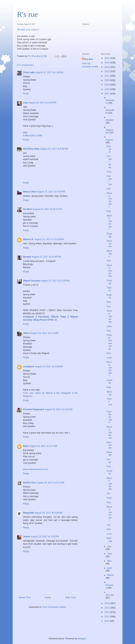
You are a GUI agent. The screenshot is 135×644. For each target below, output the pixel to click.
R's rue (28, 14)
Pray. (109, 172)
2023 (107, 67)
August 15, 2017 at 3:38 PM (49, 72)
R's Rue (89, 59)
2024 (107, 63)
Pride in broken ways (109, 342)
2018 (107, 89)
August (109, 140)
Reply (26, 94)
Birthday (109, 540)
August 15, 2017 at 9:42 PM (51, 192)
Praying (109, 282)
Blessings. (109, 254)
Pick (109, 211)
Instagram (29, 317)
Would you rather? (109, 200)
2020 (107, 80)
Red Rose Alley (31, 149)
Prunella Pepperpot (34, 409)
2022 (107, 71)
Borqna (27, 257)
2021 (107, 76)
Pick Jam (109, 149)
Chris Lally (29, 72)
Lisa (25, 103)
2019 (107, 85)
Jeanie (27, 537)
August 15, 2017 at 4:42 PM (42, 103)
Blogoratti (28, 513)
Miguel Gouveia (32, 281)
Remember (109, 445)
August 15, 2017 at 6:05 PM (54, 149)
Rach (26, 446)
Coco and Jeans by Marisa (39, 393)
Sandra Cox (29, 483)
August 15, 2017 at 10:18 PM (49, 239)
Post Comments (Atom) (54, 607)
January (110, 595)
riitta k (27, 333)
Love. (109, 326)
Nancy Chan (30, 192)
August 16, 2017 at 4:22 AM (59, 409)
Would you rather (109, 271)
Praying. (109, 235)
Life (108, 525)
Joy (108, 493)
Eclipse (109, 296)
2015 (107, 608)
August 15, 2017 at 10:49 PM (46, 257)
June (110, 554)
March (110, 575)
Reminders (109, 244)
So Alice (28, 209)
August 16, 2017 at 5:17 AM (43, 446)
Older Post (70, 597)
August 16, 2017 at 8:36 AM (48, 513)
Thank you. (109, 403)
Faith (109, 498)
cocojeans (29, 367)
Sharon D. (28, 239)
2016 (107, 603)
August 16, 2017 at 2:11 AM (45, 333)
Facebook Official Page (52, 317)
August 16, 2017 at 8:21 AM (50, 483)
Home (48, 597)
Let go (109, 461)
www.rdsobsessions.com (36, 469)
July (109, 547)
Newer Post (25, 597)
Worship (109, 393)
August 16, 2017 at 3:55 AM (49, 367)
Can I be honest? (109, 417)
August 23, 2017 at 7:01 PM (45, 537)
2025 (107, 58)
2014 (107, 612)
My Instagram (64, 393)
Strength (109, 454)
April (109, 568)
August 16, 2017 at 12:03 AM (55, 281)
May (109, 561)
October (110, 120)
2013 (107, 617)
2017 (107, 94)
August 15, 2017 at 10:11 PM (47, 209)
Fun (109, 189)
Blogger (82, 639)
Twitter (109, 289)
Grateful (109, 382)
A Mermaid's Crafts (33, 136)
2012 (107, 621)
